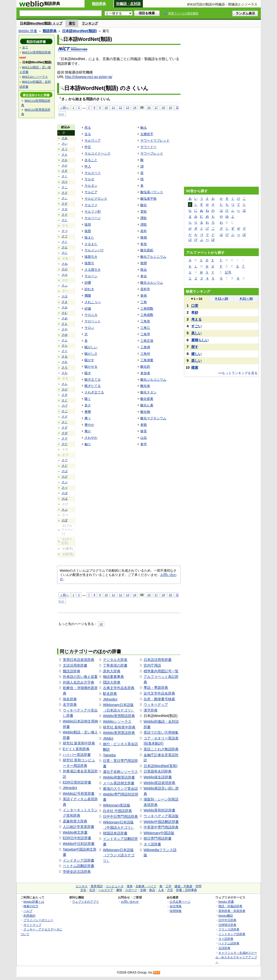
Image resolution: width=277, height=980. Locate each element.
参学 (144, 444)
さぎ (65, 395)
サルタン (91, 186)
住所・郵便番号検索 (159, 699)
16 (149, 107)
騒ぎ (88, 373)
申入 (88, 166)
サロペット (93, 321)
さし (65, 198)
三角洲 (145, 347)
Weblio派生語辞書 (158, 777)
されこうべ (93, 302)
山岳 (144, 438)
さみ (65, 307)
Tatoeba (109, 755)
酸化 (144, 205)
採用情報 (176, 911)
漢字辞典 (151, 710)
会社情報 (176, 906)
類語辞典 (99, 4)
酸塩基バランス (152, 192)
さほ (65, 296)
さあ (65, 138)
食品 (152, 890)
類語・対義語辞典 (230, 906)
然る (88, 128)
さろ (65, 367)
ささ (65, 193)
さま (65, 302)
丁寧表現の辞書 (115, 665)
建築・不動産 (184, 886)
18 (163, 107)
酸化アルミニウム (153, 257)
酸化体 (145, 386)
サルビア (91, 192)
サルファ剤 (93, 212)
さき (65, 171)
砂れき (89, 289)
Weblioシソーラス (117, 721)
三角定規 (147, 341)
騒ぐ (88, 399)
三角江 (145, 328)
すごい (196, 326)
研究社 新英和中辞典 (79, 743)
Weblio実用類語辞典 (119, 716)
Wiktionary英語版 (117, 805)
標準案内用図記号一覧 (161, 671)
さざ (65, 417)
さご (65, 411)
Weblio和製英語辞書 (119, 777)
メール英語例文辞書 (119, 783)
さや (65, 329)
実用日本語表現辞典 (79, 660)
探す (195, 347)
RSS (157, 973)
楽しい (196, 360)
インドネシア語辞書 (79, 860)
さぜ (65, 433)
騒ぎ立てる (93, 380)
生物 (143, 890)
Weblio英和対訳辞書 (160, 810)
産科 (144, 231)
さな (65, 247)
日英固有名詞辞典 (158, 771)
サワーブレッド (152, 153)
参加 (144, 244)
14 (135, 107)
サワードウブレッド (155, 140)
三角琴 (145, 334)
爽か (88, 431)
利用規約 (29, 916)
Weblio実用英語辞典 (119, 733)
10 (106, 107)
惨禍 (144, 237)
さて (65, 236)
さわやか (91, 438)
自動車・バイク (146, 886)
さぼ (65, 493)
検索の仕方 (31, 906)
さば (65, 471)
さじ (65, 422)
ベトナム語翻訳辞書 (79, 866)
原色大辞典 (112, 671)
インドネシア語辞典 (232, 934)
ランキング (90, 23)
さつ (65, 231)
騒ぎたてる (93, 386)
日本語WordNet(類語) (79, 31)
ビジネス (82, 886)
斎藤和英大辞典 (75, 821)
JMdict (108, 738)
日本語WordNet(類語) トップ (41, 23)
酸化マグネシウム (153, 418)
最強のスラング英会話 (120, 789)
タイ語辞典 (226, 939)
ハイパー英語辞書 (77, 755)
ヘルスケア (106, 890)
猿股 (88, 231)
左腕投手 (147, 134)
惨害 (144, 431)
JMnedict (70, 788)
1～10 (196, 299)
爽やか (89, 425)
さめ (65, 318)
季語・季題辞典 (156, 688)
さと (65, 242)
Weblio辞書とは (34, 902)
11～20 (221, 299)
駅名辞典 (110, 694)
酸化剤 (145, 367)
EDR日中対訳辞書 (77, 838)
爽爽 (88, 412)
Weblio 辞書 (28, 31)
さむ (65, 313)
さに (65, 253)
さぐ (65, 400)
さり (65, 351)
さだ (65, 444)
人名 (161, 890)
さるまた (91, 244)
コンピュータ (115, 886)
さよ (65, 340)
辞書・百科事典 (186, 890)
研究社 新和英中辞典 (119, 727)
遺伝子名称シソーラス (120, 772)
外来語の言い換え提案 (80, 677)
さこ (65, 187)
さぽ (65, 520)
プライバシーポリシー (38, 920)
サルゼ (89, 179)
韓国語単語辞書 (115, 833)
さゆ (65, 335)
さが (65, 389)
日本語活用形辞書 (158, 660)
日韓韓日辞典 (227, 925)
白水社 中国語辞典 (117, 811)
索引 (72, 23)
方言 (170, 890)
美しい (196, 333)
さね (65, 264)
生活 (92, 890)
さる (65, 356)
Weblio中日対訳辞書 (79, 844)
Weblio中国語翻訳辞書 (161, 822)
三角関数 (147, 309)
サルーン (91, 276)
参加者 (145, 373)
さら (65, 346)
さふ (65, 285)
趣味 (119, 890)
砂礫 (88, 283)
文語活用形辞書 (75, 665)
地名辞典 (70, 699)
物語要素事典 (113, 677)
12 (121, 107)
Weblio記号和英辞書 (79, 794)
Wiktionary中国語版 (159, 833)
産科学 (145, 289)
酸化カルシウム (152, 283)
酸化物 (145, 412)
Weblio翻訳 (226, 916)
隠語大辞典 (112, 682)
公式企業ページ (180, 902)
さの (65, 269)
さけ (65, 182)
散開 (144, 263)
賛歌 (144, 212)
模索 (195, 367)
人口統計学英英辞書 (79, 827)
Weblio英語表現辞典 (160, 783)
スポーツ (131, 890)
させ (65, 209)
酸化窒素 (147, 399)
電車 (130, 886)
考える (196, 319)
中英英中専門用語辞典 (161, 827)
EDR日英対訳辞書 (77, 782)
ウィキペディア (156, 705)
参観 (144, 425)
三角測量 (147, 360)
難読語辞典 (72, 671)
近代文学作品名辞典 (159, 693)
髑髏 (88, 296)
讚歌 (144, 218)
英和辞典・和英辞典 (232, 911)
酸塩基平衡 (148, 199)
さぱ (65, 499)
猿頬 (88, 224)
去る (88, 134)
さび (65, 477)
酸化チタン (148, 392)
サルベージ (93, 218)
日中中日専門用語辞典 (120, 816)
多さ (88, 405)
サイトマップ (32, 925)
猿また (89, 237)
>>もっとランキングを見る (238, 373)
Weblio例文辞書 (75, 832)
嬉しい (196, 354)
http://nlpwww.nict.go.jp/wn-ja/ (89, 77)
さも (65, 324)
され (65, 362)
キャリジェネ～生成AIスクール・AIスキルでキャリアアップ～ (236, 957)
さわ (65, 373)
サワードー (148, 147)
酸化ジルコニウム (153, 380)
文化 (83, 890)
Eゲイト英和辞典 (76, 749)
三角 (144, 302)
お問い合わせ (130, 902)
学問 (198, 886)
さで (65, 460)
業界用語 (97, 886)
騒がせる (91, 367)
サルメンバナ (94, 250)
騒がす (89, 360)
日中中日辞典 (227, 920)
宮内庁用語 (152, 665)
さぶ (65, 482)
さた (65, 220)
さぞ (65, 439)
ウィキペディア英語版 (161, 816)
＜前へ (64, 107)
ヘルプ (28, 911)
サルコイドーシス (97, 153)
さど (65, 466)
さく (65, 176)
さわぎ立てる (94, 392)
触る (144, 128)
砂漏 (88, 309)
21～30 (246, 299)
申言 (88, 147)
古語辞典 (224, 948)
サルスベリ (93, 173)
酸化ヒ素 (147, 405)
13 (128, 107)
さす (65, 204)
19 (170, 107)
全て (25, 47)
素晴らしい (200, 340)
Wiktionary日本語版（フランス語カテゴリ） (119, 855)
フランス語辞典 (229, 929)
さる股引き (93, 270)
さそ (65, 215)
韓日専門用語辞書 (158, 838)
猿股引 (89, 263)
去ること (91, 160)
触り (88, 444)
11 (113, 107)
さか (65, 166)
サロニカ (91, 315)
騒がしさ (91, 354)
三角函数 (147, 315)
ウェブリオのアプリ (86, 902)
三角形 (145, 321)
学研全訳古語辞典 (77, 872)
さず (65, 428)
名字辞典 (70, 705)
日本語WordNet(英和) (161, 766)
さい (65, 144)
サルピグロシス (96, 199)
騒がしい (91, 347)
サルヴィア (93, 140)
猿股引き (91, 257)
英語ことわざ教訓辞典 (161, 749)
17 (156, 107)
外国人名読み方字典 (79, 682)
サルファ (91, 205)
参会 (144, 276)
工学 (169, 886)
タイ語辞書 (152, 844)
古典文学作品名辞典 (119, 688)
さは (65, 275)
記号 (228, 272)
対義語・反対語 (128, 4)
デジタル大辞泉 (115, 660)
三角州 (145, 354)
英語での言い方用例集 (161, 732)
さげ (65, 406)
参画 (144, 296)
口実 (195, 306)
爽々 (88, 418)
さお (65, 160)
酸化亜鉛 (147, 250)
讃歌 (144, 224)
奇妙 (195, 312)
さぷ (65, 510)
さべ (65, 488)
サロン (89, 328)
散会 (144, 270)
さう (65, 149)
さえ (65, 155)
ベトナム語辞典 (229, 943)
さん (65, 384)
